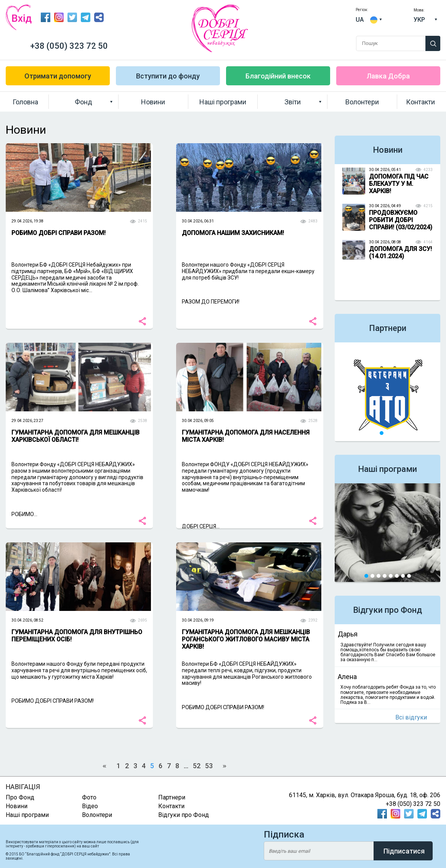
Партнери (388, 328)
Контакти (420, 102)
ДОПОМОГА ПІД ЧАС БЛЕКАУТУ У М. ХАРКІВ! (399, 184)
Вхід (19, 17)
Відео (90, 806)
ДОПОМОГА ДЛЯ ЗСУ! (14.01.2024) (400, 253)
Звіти (293, 102)
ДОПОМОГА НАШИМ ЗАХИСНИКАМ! (233, 233)
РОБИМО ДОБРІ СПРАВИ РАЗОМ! (59, 233)
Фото (89, 797)
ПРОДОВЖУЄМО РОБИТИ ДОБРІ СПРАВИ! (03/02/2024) (401, 220)
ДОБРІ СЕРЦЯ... (201, 526)
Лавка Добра (388, 76)
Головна (25, 102)
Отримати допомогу (58, 76)
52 (197, 766)
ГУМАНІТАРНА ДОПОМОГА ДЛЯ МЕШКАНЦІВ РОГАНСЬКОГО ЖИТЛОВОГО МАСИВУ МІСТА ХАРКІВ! (246, 639)
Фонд (83, 102)
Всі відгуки (411, 717)
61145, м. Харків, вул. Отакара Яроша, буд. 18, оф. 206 (365, 795)
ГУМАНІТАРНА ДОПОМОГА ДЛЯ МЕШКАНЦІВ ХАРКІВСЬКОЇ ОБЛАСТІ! (75, 436)
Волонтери (362, 102)
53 (209, 766)
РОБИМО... (24, 514)
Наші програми (223, 102)
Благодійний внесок (278, 76)
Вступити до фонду (168, 76)
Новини (153, 102)
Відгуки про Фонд (387, 610)
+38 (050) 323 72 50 (69, 46)
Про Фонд (20, 797)
